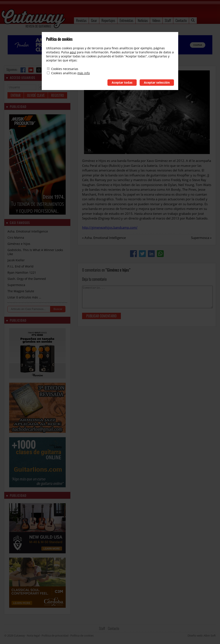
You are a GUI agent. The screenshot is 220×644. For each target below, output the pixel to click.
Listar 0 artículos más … (24, 297)
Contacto (181, 20)
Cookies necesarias (65, 69)
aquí (73, 52)
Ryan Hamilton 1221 (22, 273)
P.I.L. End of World (20, 266)
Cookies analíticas (64, 73)
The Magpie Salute (21, 291)
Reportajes (108, 20)
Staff (168, 20)
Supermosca (200, 238)
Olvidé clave (36, 95)
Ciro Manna (16, 238)
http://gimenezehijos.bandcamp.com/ (110, 227)
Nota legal (33, 635)
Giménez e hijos (19, 244)
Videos (156, 20)
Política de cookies (82, 635)
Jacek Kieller (16, 260)
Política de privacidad (55, 635)
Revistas (81, 20)
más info (84, 73)
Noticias (143, 20)
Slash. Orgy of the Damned (27, 279)
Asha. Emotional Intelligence (105, 238)
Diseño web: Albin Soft (202, 635)
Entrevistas (126, 20)
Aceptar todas (122, 82)
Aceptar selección (157, 82)
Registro (58, 95)
